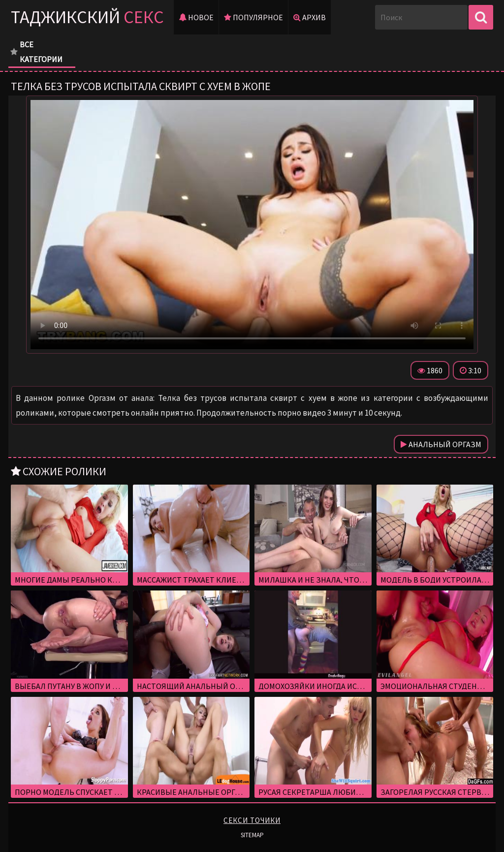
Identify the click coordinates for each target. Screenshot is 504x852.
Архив (310, 17)
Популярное (253, 17)
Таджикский (87, 17)
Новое (196, 17)
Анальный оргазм (441, 444)
